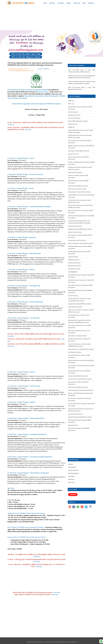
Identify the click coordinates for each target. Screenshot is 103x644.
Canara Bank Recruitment (75, 414)
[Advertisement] (51, 18)
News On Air (72, 482)
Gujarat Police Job (73, 154)
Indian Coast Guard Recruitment (77, 189)
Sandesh (71, 464)
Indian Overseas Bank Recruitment (78, 387)
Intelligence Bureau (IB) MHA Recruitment (80, 229)
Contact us (91, 3)
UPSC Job (71, 104)
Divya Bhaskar (72, 467)
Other (84, 3)
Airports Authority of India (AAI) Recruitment (81, 243)
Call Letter (61, 3)
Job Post (52, 3)
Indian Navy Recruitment (75, 173)
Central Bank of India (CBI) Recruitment (79, 192)
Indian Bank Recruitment (75, 307)
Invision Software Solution (71, 642)
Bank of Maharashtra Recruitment (78, 121)
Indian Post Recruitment (75, 232)
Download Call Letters (74, 263)
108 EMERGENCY (73, 272)
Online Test (77, 3)
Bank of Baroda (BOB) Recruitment (78, 186)
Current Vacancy (73, 296)
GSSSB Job (71, 127)
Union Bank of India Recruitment (77, 336)
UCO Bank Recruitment (75, 352)
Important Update (73, 257)
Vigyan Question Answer (75, 226)
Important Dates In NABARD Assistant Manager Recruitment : (27, 537)
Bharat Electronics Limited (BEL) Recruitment (81, 349)
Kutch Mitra (71, 476)
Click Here (11, 125)
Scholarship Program (74, 269)
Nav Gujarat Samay (74, 473)
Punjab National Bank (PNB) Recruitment (80, 304)
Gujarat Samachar (73, 470)
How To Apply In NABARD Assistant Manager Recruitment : (26, 527)
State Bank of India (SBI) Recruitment (79, 151)
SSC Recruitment (73, 112)
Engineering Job (73, 124)
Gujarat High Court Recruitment (77, 240)
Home (45, 3)
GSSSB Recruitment (74, 260)
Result (69, 3)
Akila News (71, 479)
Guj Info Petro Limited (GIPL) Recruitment (80, 379)
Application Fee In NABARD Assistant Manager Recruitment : (27, 513)
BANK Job (71, 101)
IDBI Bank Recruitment (75, 266)
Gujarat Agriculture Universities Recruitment (81, 390)
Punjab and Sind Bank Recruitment (78, 376)
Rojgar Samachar (73, 425)
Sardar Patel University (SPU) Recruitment (80, 417)
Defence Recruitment (74, 118)
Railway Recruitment (74, 115)
